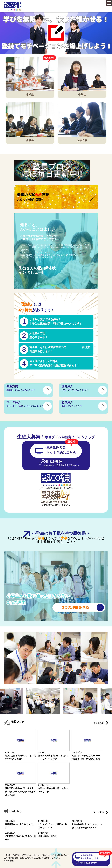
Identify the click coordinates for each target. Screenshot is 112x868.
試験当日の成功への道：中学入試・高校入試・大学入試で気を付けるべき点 (20, 792)
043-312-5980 (89, 863)
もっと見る (99, 723)
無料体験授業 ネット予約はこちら (90, 857)
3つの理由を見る (76, 607)
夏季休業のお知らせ (48, 836)
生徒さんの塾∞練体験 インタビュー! (37, 270)
